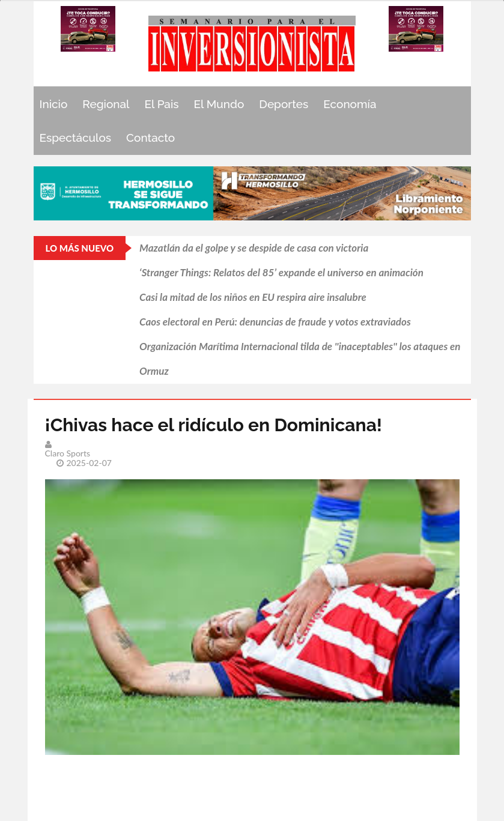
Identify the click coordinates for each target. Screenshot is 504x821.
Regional (106, 104)
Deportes (284, 104)
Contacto (150, 138)
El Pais (161, 104)
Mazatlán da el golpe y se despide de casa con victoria (254, 248)
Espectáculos (76, 138)
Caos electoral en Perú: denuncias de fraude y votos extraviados (275, 322)
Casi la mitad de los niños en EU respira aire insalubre (253, 297)
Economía (350, 104)
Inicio (54, 104)
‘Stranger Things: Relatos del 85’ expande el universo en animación (281, 272)
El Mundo (219, 104)
